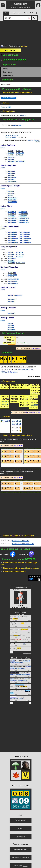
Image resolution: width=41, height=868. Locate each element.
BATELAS (11, 194)
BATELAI (11, 192)
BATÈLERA (11, 216)
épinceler (37, 140)
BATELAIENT (12, 182)
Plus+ (29, 622)
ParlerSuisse (24, 343)
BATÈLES (11, 153)
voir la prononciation (9, 98)
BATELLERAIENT (26, 242)
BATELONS (12, 157)
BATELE (17, 421)
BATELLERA (23, 216)
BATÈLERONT (12, 222)
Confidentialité (20, 838)
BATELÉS (11, 328)
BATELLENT (21, 161)
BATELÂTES (12, 200)
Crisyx (12, 668)
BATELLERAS (23, 214)
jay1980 (13, 662)
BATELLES (20, 153)
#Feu (19, 618)
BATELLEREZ (23, 220)
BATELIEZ (11, 179)
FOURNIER (23, 688)
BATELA (10, 196)
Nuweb (25, 867)
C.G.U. (21, 830)
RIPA (19, 649)
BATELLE (20, 151)
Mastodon (26, 859)
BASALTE (5, 404)
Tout (26, 638)
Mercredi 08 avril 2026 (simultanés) (20, 676)
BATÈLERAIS (12, 232)
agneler (31, 140)
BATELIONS (12, 177)
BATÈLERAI (12, 212)
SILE (16, 637)
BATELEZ (11, 159)
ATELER (5, 421)
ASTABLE (5, 402)
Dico (6, 46)
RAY (23, 625)
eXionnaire (13, 698)
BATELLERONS (24, 218)
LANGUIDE (25, 631)
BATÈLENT (11, 161)
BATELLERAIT (25, 236)
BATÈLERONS (13, 218)
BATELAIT (11, 175)
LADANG (15, 620)
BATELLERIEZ (25, 240)
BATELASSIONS (13, 279)
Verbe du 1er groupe (12, 135)
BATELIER (23, 115)
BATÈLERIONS (13, 238)
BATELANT (11, 313)
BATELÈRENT (12, 202)
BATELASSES (12, 275)
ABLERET (34, 405)
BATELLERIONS (25, 238)
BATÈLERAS (12, 214)
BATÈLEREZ (12, 220)
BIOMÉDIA (18, 641)
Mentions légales (21, 821)
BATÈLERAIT (12, 236)
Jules (24, 645)
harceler (37, 142)
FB (20, 859)
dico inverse (36, 348)
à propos (3, 147)
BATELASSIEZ (13, 281)
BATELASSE (12, 273)
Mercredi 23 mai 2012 (20, 542)
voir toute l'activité (27, 654)
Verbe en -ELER (11, 137)
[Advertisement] (20, 32)
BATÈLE (10, 151)
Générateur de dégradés (17, 700)
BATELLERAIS (25, 232)
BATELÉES (11, 330)
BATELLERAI (23, 212)
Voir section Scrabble (13, 60)
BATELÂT (11, 277)
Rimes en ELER (6, 107)
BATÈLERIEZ (12, 240)
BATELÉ (10, 323)
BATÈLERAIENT (13, 242)
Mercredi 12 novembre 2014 (23, 545)
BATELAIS (11, 171)
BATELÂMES (12, 198)
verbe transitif (17, 125)
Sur (8, 556)
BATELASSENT (13, 283)
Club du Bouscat (15, 674)
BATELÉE (11, 326)
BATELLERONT (24, 222)
